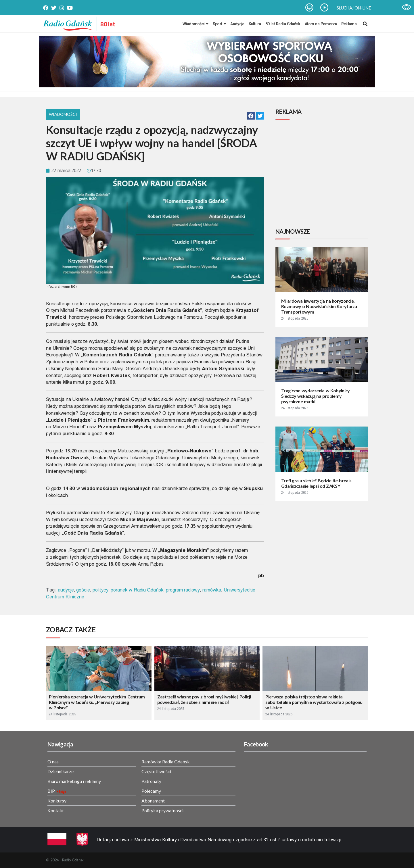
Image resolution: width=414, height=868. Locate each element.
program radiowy (183, 590)
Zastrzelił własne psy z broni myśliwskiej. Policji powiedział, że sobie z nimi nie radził (204, 699)
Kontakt (56, 810)
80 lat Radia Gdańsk (283, 24)
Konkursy (57, 801)
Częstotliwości (156, 771)
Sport (220, 24)
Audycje (237, 24)
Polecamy (151, 791)
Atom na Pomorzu (321, 24)
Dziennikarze (61, 771)
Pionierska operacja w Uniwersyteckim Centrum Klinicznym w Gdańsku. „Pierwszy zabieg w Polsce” (97, 702)
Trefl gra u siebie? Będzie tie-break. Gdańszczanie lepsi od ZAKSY (316, 483)
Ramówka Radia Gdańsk (166, 762)
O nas (53, 762)
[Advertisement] (323, 174)
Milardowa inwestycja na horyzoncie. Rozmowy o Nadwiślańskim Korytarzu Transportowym (319, 306)
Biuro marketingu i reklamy (74, 781)
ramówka (212, 590)
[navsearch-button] (365, 24)
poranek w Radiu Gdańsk (137, 590)
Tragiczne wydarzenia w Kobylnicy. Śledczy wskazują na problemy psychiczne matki (316, 396)
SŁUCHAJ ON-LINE (354, 8)
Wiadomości (195, 24)
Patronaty (151, 781)
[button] (251, 116)
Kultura (255, 24)
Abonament (153, 801)
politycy (100, 590)
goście (83, 590)
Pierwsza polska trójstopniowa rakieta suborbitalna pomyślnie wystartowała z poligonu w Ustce (314, 702)
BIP (51, 791)
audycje (66, 590)
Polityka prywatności (162, 810)
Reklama (349, 24)
